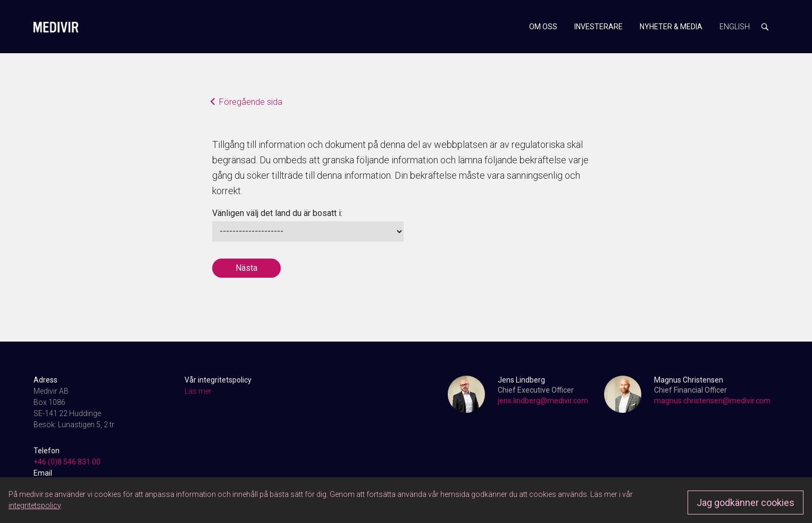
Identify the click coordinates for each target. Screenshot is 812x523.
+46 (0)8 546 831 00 (67, 462)
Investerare (598, 27)
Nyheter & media (671, 27)
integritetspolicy (35, 505)
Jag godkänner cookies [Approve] (746, 503)
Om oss (543, 27)
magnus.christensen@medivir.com (712, 401)
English (735, 27)
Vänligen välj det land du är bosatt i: (277, 213)
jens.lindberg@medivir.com (543, 401)
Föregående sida (248, 103)
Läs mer (198, 391)
